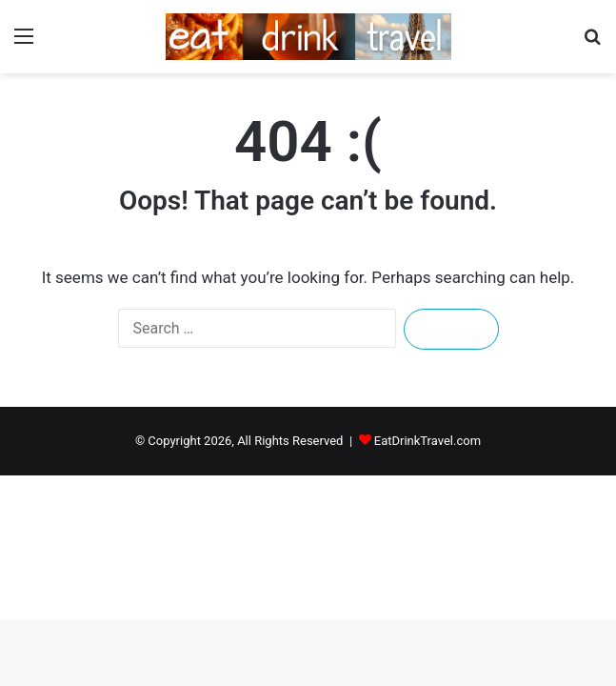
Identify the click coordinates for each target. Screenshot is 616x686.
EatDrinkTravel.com (427, 441)
